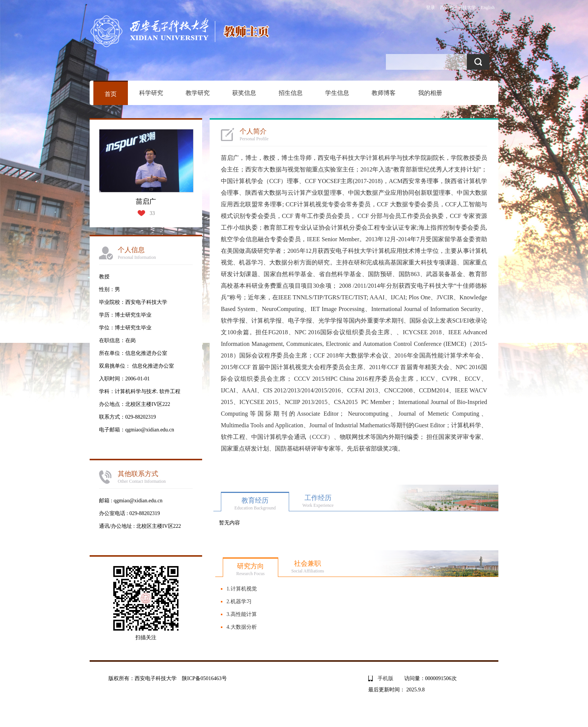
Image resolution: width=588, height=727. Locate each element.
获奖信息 (244, 93)
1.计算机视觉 (242, 589)
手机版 (385, 678)
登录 (430, 8)
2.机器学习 (239, 602)
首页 (111, 94)
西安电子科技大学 (458, 8)
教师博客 (384, 93)
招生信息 (291, 93)
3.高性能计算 (242, 614)
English (488, 8)
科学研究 (151, 93)
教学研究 (198, 93)
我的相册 (430, 93)
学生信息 (337, 93)
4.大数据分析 (242, 627)
